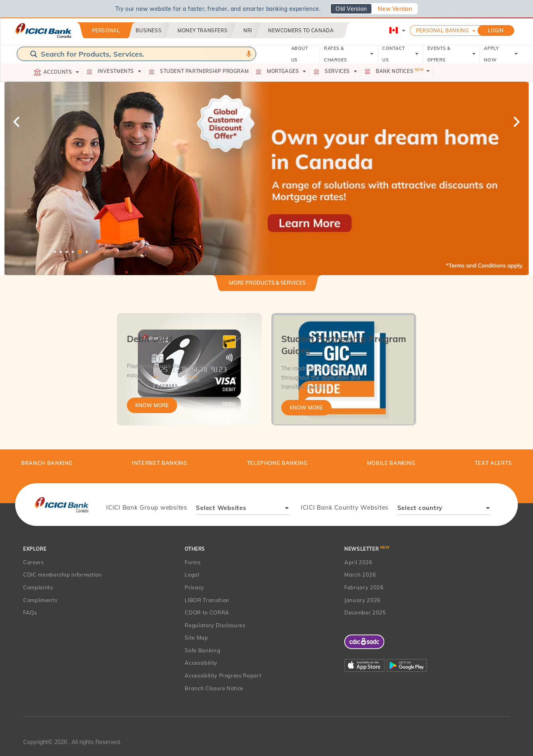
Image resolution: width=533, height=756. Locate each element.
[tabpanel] (266, 178)
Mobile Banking (391, 463)
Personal (106, 31)
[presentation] (62, 504)
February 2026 (364, 587)
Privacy (194, 587)
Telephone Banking (277, 463)
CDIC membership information (63, 575)
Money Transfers (202, 31)
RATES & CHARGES (349, 54)
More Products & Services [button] (267, 283)
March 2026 (360, 575)
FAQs (30, 612)
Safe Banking (202, 650)
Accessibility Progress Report (223, 675)
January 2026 (362, 600)
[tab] (267, 286)
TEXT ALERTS (493, 463)
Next (516, 122)
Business (149, 31)
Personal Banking (443, 31)
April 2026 (358, 562)
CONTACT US (400, 54)
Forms (192, 562)
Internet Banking (160, 463)
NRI (248, 31)
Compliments (40, 600)
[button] (266, 178)
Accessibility (201, 663)
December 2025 (365, 612)
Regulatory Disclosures (215, 625)
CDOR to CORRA (207, 612)
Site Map (196, 638)
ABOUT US (300, 54)
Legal (192, 575)
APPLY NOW (501, 54)
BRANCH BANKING (47, 463)
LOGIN (496, 31)
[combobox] (242, 509)
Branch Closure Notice (214, 688)
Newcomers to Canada (301, 31)
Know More (152, 405)
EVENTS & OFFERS (452, 54)
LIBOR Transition (207, 600)
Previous (17, 122)
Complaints (38, 587)
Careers (34, 562)
